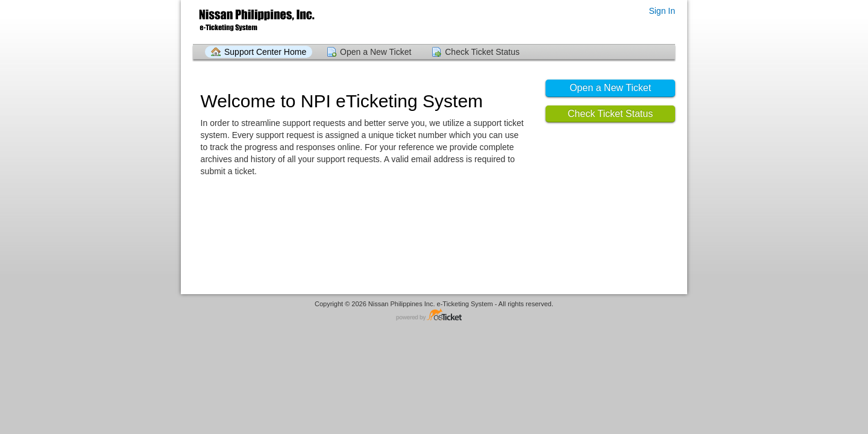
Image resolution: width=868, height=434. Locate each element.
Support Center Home (265, 52)
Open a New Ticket (376, 52)
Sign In (662, 11)
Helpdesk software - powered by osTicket (434, 316)
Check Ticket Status (482, 52)
